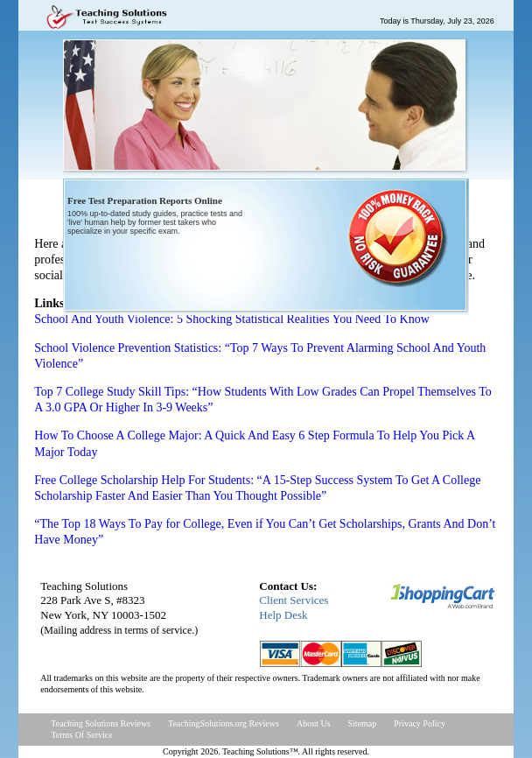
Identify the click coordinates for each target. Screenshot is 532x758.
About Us (314, 723)
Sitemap (363, 723)
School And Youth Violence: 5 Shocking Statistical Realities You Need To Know (232, 319)
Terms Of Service (81, 735)
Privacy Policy (420, 723)
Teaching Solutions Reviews (101, 723)
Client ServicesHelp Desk (294, 607)
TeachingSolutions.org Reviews (224, 723)
